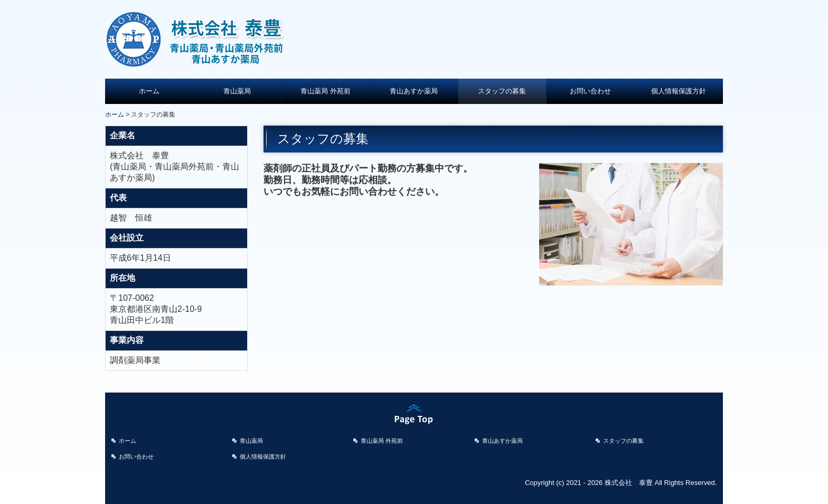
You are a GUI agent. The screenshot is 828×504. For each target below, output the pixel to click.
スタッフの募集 (502, 91)
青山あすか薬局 (414, 91)
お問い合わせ (590, 91)
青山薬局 (237, 91)
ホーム (149, 91)
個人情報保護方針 (679, 91)
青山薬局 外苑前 (326, 91)
